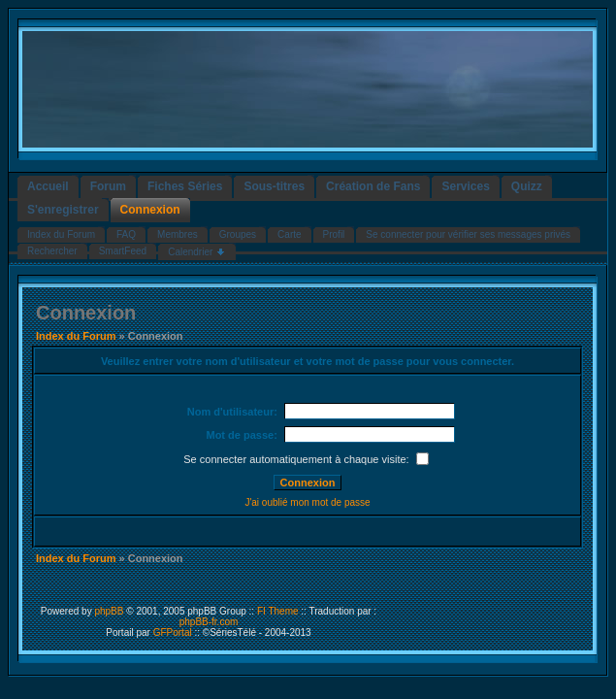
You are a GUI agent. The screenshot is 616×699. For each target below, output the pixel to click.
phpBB (109, 611)
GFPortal (173, 632)
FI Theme (278, 611)
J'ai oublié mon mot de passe (307, 502)
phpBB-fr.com (209, 622)
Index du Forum (76, 336)
